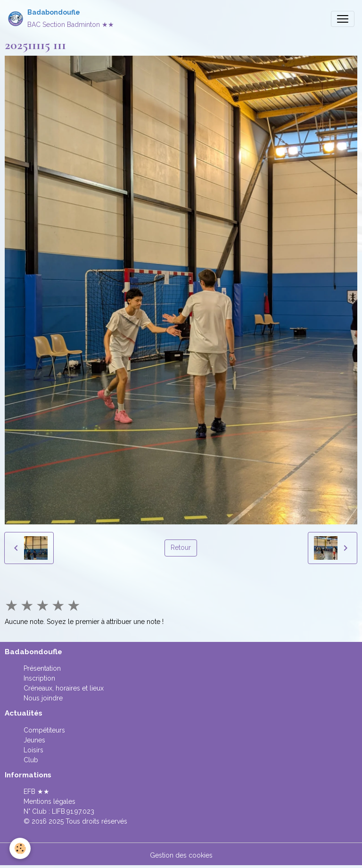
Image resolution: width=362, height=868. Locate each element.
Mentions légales (49, 801)
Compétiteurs (44, 730)
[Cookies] (20, 848)
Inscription (39, 678)
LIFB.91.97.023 (73, 811)
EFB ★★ (37, 792)
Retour (181, 548)
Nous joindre (43, 698)
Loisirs (33, 750)
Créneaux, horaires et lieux (64, 688)
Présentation (42, 668)
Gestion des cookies (181, 855)
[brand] (61, 19)
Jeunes (34, 740)
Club (31, 760)
